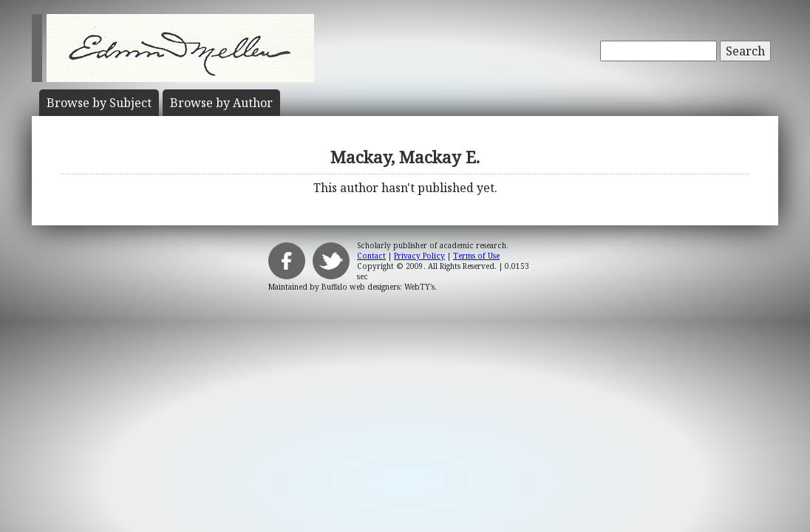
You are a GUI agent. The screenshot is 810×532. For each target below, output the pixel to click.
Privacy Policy (419, 256)
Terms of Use (476, 256)
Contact (371, 256)
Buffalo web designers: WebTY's (378, 287)
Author (221, 103)
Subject (99, 103)
